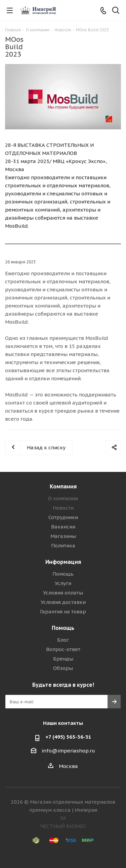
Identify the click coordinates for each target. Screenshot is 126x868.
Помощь (63, 574)
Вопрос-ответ (63, 649)
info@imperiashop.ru (68, 751)
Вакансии (63, 527)
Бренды (63, 659)
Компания (63, 486)
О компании (63, 498)
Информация (63, 562)
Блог (63, 640)
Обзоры (63, 668)
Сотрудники (63, 517)
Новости (63, 508)
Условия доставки (63, 602)
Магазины (63, 536)
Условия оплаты (63, 593)
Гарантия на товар (63, 612)
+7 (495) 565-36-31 (68, 737)
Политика (63, 545)
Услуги (63, 583)
